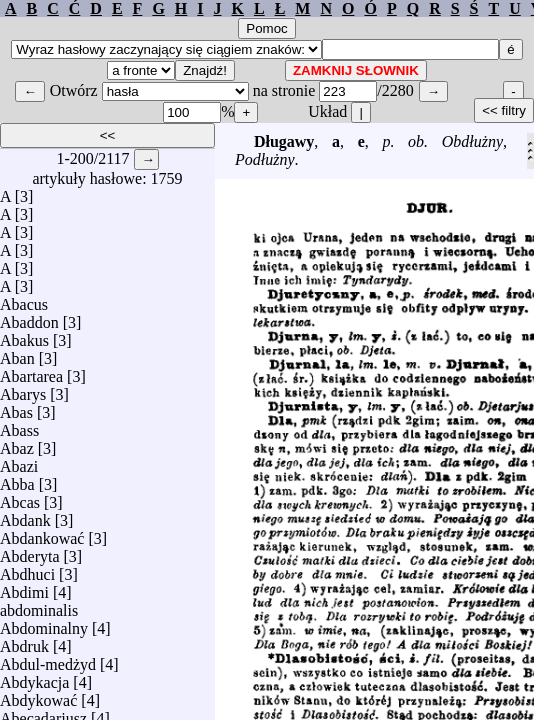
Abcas (20, 497)
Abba (17, 479)
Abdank (25, 515)
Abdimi (24, 587)
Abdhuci (27, 569)
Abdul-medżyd (48, 659)
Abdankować (42, 533)
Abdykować (38, 695)
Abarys (23, 389)
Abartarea (31, 371)
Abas (16, 407)
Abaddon (29, 317)
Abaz (17, 443)
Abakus (24, 335)
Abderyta (30, 551)
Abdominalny (44, 623)
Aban (17, 353)
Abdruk (24, 641)
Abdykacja (34, 677)
